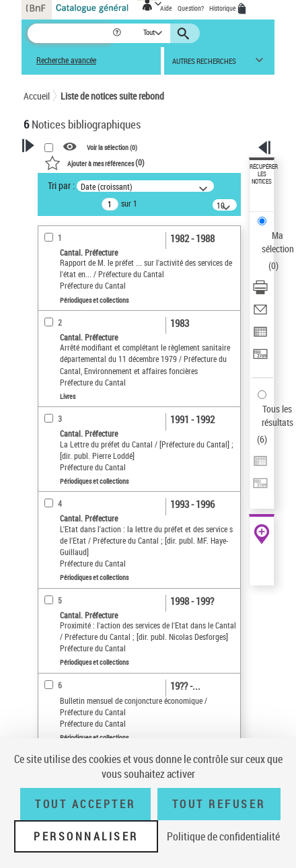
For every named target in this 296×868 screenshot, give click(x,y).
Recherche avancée (66, 60)
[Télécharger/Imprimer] (260, 292)
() (95, 162)
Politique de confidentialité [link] (223, 836)
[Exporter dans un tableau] (260, 336)
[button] (118, 33)
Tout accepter (85, 804)
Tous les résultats (277, 415)
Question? (191, 8)
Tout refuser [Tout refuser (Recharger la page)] (219, 804)
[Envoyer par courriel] (260, 314)
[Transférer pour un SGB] (260, 358)
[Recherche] (70, 33)
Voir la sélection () (112, 147)
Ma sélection (278, 242)
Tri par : (61, 185)
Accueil (37, 96)
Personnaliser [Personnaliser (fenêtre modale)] (86, 836)
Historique (223, 8)
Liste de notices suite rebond (112, 96)
